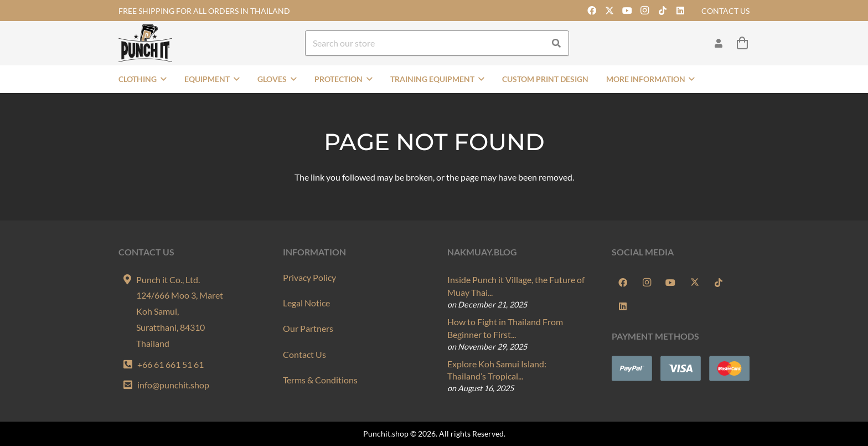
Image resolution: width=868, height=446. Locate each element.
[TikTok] (663, 11)
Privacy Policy (309, 277)
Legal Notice (306, 303)
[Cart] (742, 43)
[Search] (557, 43)
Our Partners (308, 328)
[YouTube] (627, 11)
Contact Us (304, 354)
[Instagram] (645, 11)
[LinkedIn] (680, 11)
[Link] (719, 43)
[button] (162, 79)
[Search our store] (437, 43)
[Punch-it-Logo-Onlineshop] (145, 43)
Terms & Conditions (320, 380)
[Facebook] (592, 11)
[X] (609, 11)
